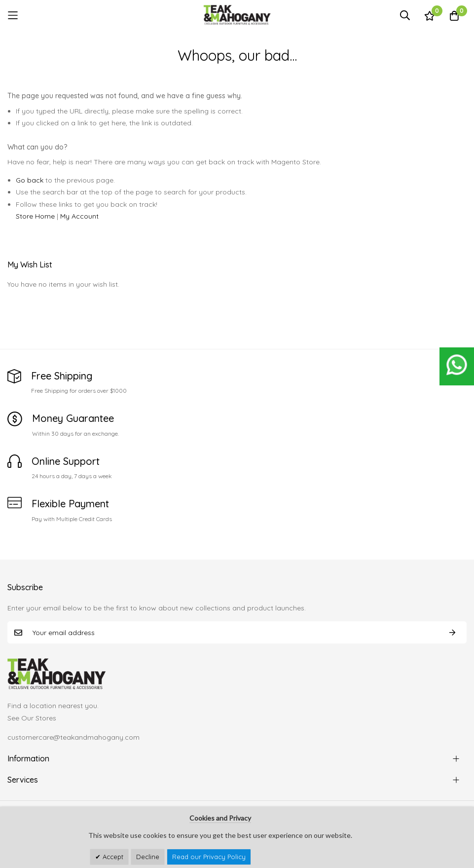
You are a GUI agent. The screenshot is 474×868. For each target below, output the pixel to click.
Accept (112, 857)
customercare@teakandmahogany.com (73, 737)
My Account (79, 216)
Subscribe (452, 632)
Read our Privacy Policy (209, 857)
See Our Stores (32, 718)
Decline (148, 857)
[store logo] (237, 15)
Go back (30, 180)
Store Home (35, 216)
